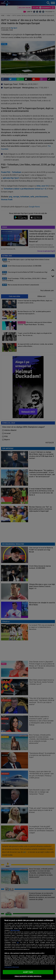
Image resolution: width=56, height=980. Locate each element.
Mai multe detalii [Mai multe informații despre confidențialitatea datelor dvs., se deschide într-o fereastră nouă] (15, 930)
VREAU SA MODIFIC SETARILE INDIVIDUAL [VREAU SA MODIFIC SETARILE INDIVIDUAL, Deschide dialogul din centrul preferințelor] (28, 976)
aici (18, 942)
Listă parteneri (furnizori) (12, 967)
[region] (28, 949)
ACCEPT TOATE (28, 972)
